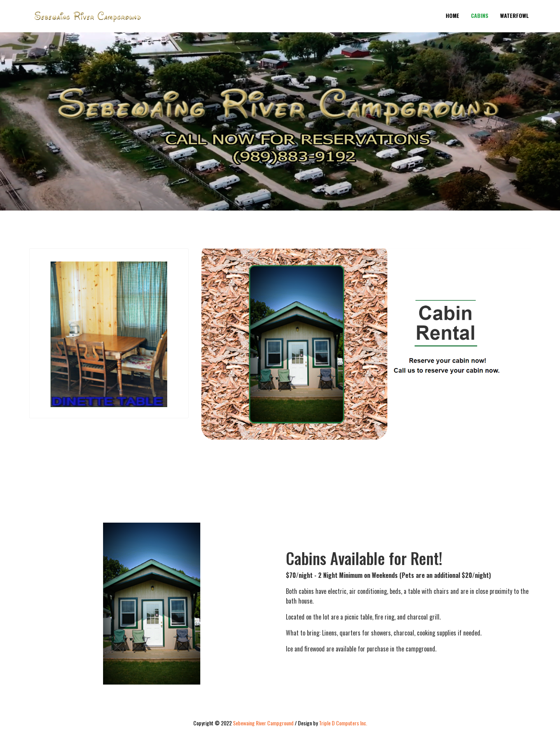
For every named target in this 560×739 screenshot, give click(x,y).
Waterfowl (514, 15)
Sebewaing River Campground (263, 723)
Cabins (480, 15)
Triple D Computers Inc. (343, 723)
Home (452, 15)
